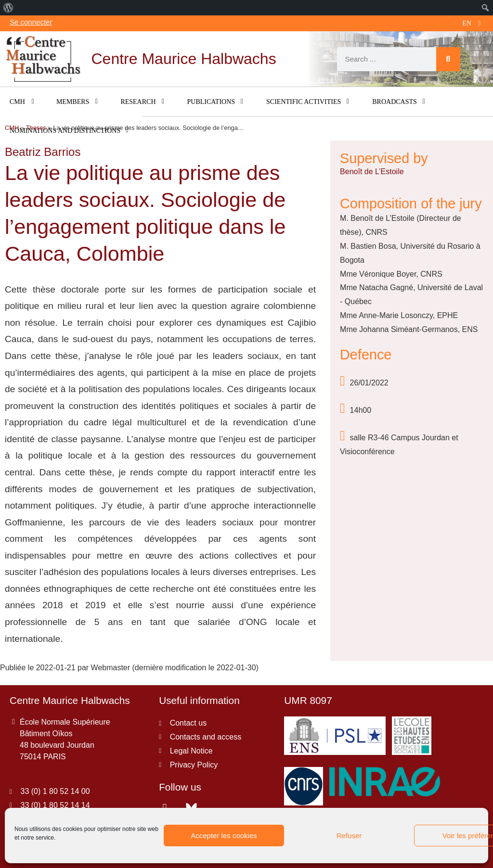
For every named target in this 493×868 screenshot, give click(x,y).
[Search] (448, 59)
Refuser (349, 836)
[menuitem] (8, 8)
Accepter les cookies (224, 836)
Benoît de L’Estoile (372, 172)
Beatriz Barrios (43, 152)
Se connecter (31, 22)
